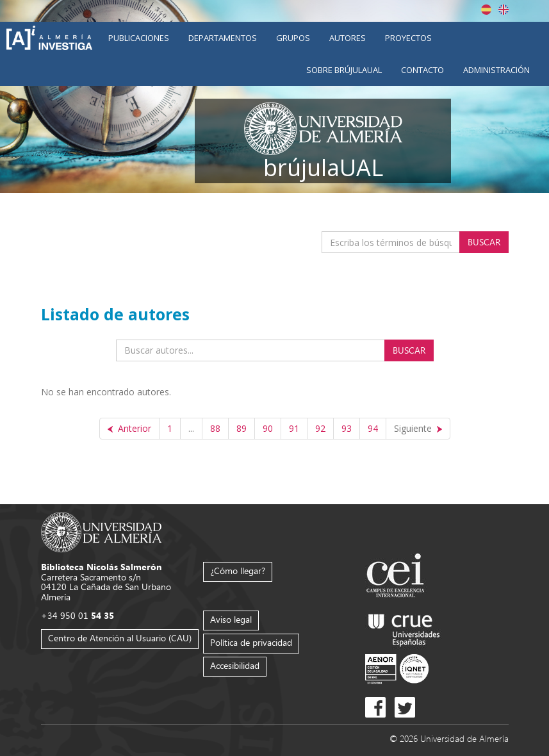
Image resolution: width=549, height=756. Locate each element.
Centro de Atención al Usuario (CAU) (120, 638)
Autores (348, 38)
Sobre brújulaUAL (344, 70)
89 (242, 428)
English (504, 10)
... (191, 428)
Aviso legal (231, 619)
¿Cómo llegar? (238, 571)
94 (373, 428)
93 (347, 428)
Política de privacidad (251, 642)
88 (215, 428)
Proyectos (408, 38)
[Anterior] (129, 429)
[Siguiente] (418, 429)
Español (486, 10)
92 (320, 428)
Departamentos (223, 38)
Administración (496, 70)
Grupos (293, 38)
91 (294, 428)
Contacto (422, 70)
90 (268, 428)
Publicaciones (139, 38)
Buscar (484, 242)
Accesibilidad (235, 665)
